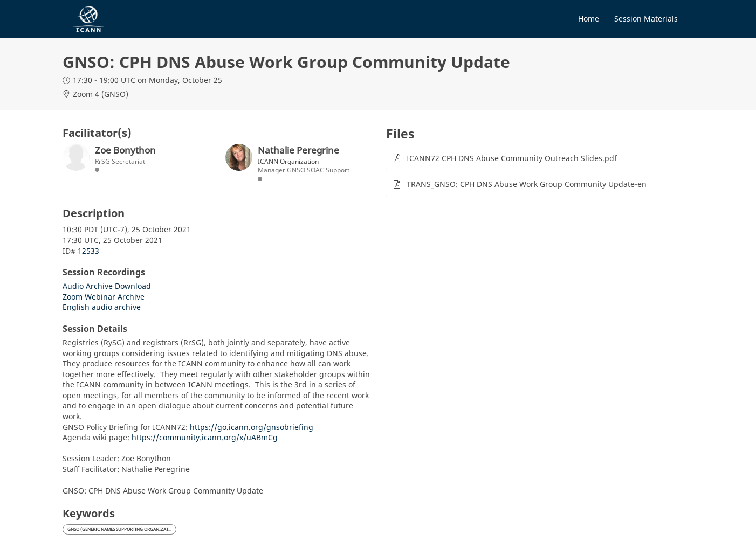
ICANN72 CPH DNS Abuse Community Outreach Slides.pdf (512, 158)
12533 (88, 251)
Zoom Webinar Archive (104, 297)
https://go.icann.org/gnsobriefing (252, 427)
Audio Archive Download (107, 286)
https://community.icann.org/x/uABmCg (205, 437)
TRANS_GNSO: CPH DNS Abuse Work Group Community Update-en (527, 184)
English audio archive (102, 307)
